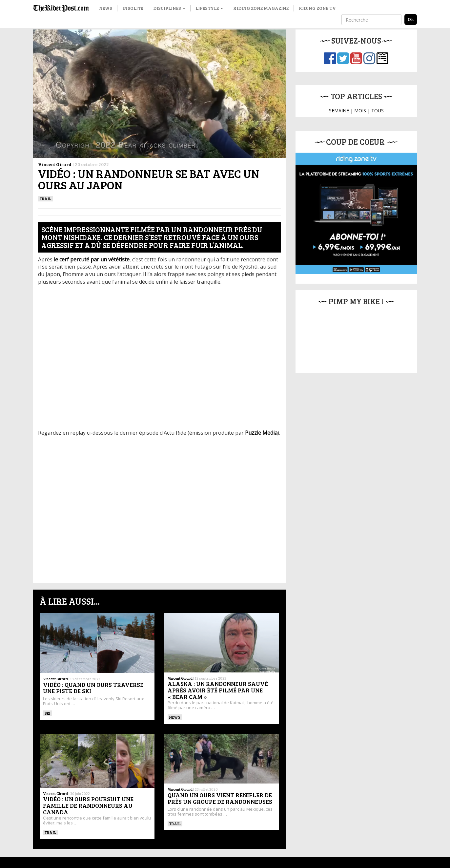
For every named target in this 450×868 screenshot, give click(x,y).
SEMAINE (339, 111)
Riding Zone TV (317, 8)
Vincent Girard (55, 164)
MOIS (360, 111)
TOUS (378, 111)
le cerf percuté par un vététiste (92, 259)
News (106, 8)
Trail (45, 198)
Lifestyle (209, 8)
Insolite (133, 8)
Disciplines (169, 8)
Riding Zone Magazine (261, 8)
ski (48, 713)
